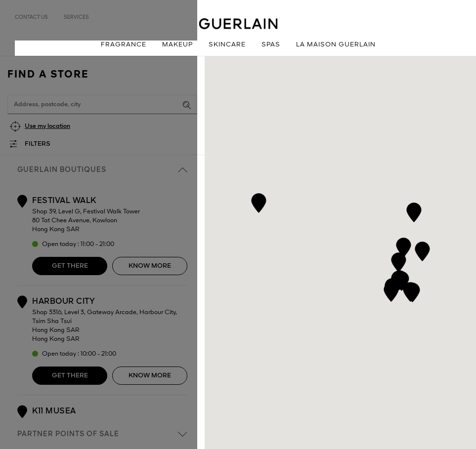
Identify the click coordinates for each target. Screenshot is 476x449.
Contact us (31, 17)
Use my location (47, 126)
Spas (271, 45)
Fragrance (124, 45)
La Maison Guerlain (336, 45)
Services (76, 17)
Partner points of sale (102, 434)
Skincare (227, 45)
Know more (150, 266)
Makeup (177, 45)
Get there (70, 266)
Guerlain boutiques (102, 170)
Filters (38, 144)
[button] (403, 246)
